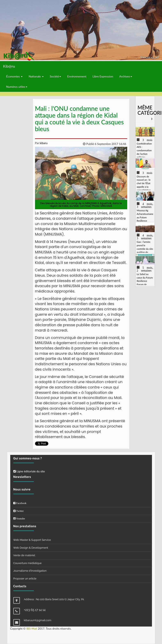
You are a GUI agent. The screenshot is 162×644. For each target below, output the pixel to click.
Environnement (77, 76)
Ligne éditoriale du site (29, 471)
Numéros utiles (17, 87)
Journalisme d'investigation (30, 571)
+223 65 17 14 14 (35, 610)
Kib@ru (9, 66)
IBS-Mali (32, 628)
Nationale (36, 76)
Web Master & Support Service (32, 540)
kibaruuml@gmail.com (38, 620)
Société (55, 76)
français (146, 57)
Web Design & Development (31, 548)
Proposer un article (25, 579)
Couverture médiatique (28, 563)
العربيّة (155, 57)
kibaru (43, 143)
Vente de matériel (24, 555)
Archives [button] (126, 76)
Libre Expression (103, 76)
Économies (14, 76)
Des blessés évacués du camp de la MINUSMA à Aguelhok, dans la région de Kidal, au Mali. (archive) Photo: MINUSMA (81, 205)
